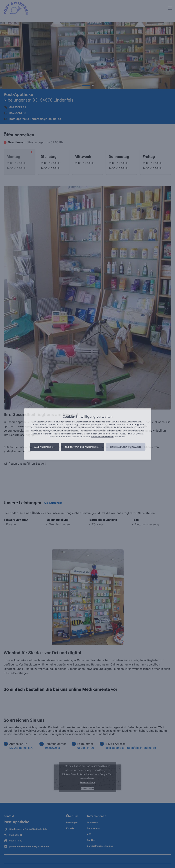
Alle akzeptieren (44, 447)
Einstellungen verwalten (125, 447)
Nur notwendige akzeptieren (82, 447)
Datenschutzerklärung (102, 437)
